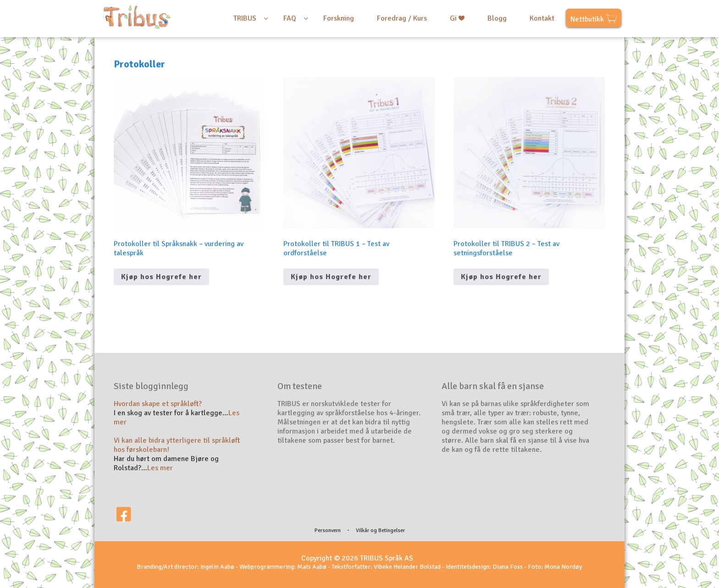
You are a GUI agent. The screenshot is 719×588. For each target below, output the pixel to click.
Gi (457, 18)
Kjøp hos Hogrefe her (161, 277)
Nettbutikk (594, 20)
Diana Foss (508, 567)
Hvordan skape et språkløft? (158, 404)
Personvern (328, 530)
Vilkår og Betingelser (380, 530)
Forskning (339, 18)
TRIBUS (245, 18)
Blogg (497, 18)
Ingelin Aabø (217, 567)
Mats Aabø (312, 567)
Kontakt (542, 18)
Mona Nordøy (563, 567)
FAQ (290, 18)
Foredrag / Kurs (402, 18)
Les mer (160, 468)
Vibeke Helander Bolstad (407, 567)
